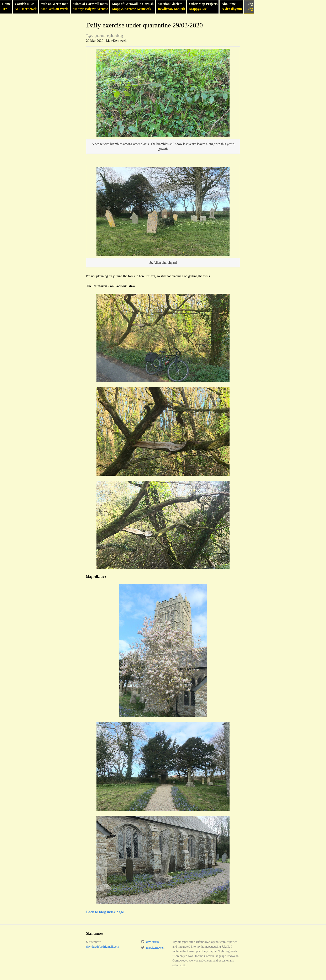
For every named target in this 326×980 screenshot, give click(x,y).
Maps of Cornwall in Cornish (133, 7)
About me (232, 7)
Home (6, 7)
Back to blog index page (105, 912)
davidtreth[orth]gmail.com (103, 947)
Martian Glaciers (171, 7)
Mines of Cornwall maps (90, 7)
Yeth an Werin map (55, 7)
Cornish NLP (26, 7)
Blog (250, 7)
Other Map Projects (203, 7)
